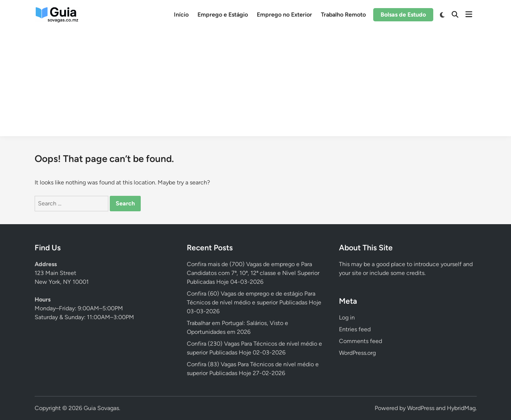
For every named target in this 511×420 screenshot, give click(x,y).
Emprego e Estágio (223, 15)
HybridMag (461, 408)
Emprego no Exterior (284, 15)
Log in (347, 317)
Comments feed (360, 341)
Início (181, 15)
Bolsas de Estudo (403, 15)
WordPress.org (357, 353)
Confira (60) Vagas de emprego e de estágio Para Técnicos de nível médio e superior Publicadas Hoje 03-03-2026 (254, 302)
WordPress (421, 408)
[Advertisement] (256, 85)
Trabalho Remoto (343, 15)
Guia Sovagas (101, 408)
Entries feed (355, 329)
